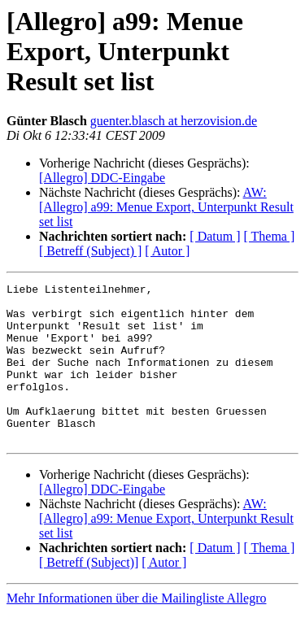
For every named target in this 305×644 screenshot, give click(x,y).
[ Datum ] (215, 236)
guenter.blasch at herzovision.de (174, 121)
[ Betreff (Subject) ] (90, 251)
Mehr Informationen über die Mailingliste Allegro (136, 630)
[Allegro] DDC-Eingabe (102, 178)
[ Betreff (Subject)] (89, 594)
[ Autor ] (167, 251)
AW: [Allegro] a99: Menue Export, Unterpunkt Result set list (166, 207)
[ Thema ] (270, 236)
